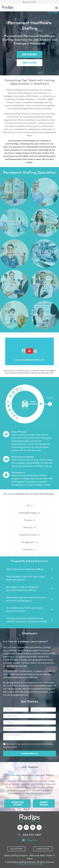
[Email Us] (25, 840)
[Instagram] (26, 827)
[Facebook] (20, 827)
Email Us (32, 840)
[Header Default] (8, 8)
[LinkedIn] (33, 827)
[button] (56, 8)
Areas (29, 864)
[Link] (14, 192)
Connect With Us (29, 753)
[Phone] (29, 722)
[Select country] (5, 722)
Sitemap (38, 864)
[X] (39, 827)
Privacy (20, 864)
